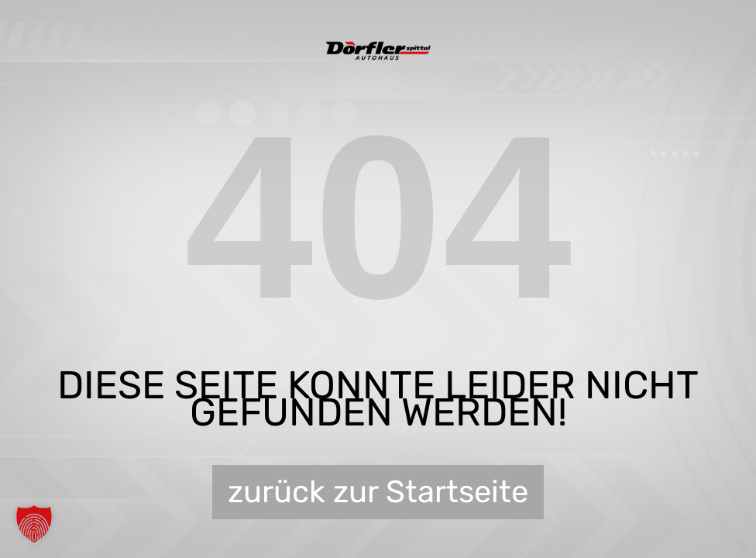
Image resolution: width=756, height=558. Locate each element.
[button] (34, 524)
